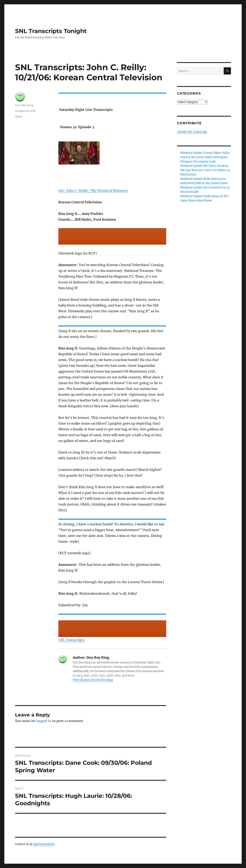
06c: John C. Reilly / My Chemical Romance (93, 191)
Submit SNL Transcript (192, 132)
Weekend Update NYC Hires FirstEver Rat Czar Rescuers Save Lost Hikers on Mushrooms (205, 170)
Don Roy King (24, 105)
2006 (18, 117)
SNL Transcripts (72, 640)
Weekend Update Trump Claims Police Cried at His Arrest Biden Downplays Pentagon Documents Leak (205, 157)
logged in (44, 721)
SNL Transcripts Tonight (51, 31)
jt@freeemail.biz (44, 844)
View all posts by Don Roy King (93, 680)
